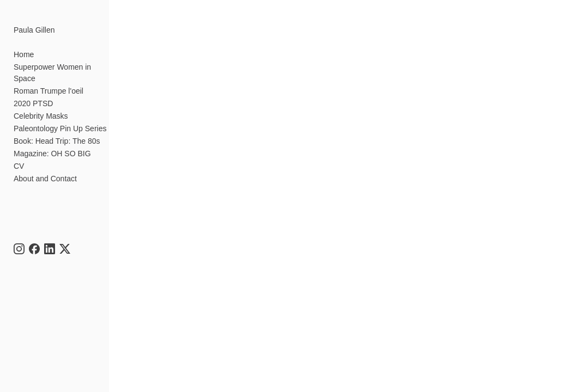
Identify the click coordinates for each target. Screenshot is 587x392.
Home (24, 54)
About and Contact (45, 179)
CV (19, 166)
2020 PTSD (33, 103)
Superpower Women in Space (52, 73)
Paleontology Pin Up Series (60, 128)
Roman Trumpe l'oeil (49, 91)
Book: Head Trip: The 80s (57, 141)
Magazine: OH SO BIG (52, 154)
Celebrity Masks (41, 116)
